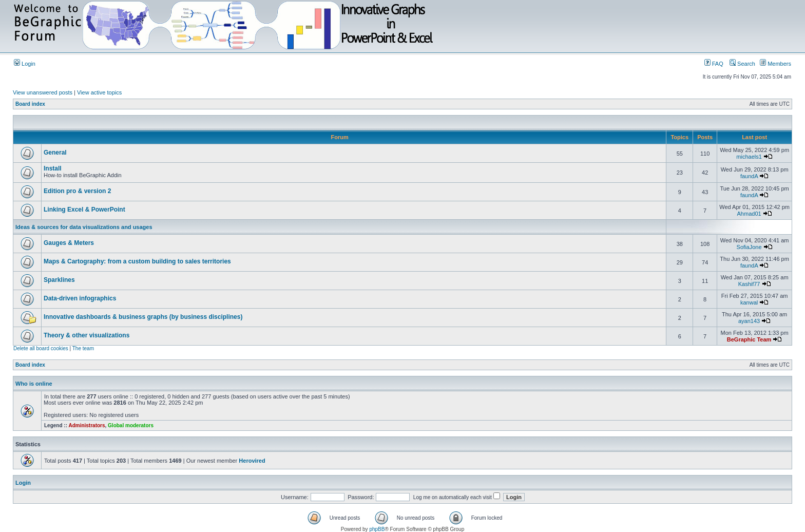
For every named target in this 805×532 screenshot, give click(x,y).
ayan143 (749, 321)
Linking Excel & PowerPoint (84, 210)
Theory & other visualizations (87, 335)
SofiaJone (749, 247)
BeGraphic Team (749, 339)
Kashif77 (749, 284)
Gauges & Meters (69, 243)
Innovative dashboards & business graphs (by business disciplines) (143, 317)
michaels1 (749, 157)
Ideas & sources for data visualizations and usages (84, 227)
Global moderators (131, 425)
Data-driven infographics (80, 298)
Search (742, 64)
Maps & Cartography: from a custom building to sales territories (137, 261)
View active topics (99, 92)
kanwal (749, 302)
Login (25, 64)
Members (775, 64)
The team (83, 348)
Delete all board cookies (41, 348)
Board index (30, 104)
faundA (749, 176)
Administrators (87, 425)
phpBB (377, 529)
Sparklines (59, 280)
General (55, 153)
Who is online (34, 384)
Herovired (252, 461)
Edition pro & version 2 (77, 191)
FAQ (714, 64)
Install (53, 168)
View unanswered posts (43, 92)
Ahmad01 (749, 214)
